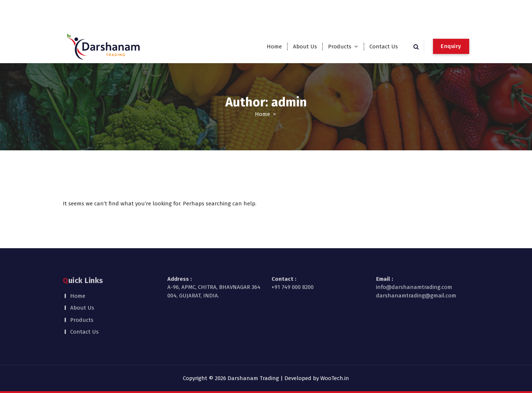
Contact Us (384, 47)
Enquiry (451, 46)
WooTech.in (335, 378)
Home (274, 47)
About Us (305, 47)
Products (340, 47)
